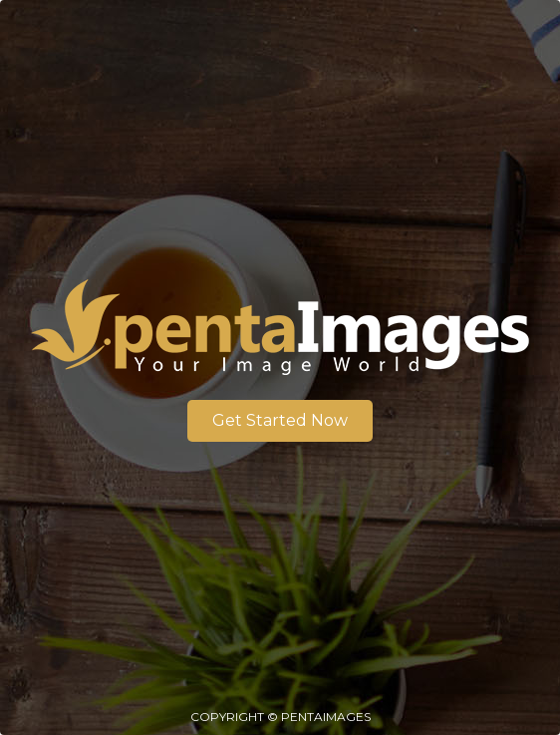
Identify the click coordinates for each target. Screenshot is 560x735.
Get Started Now (280, 420)
